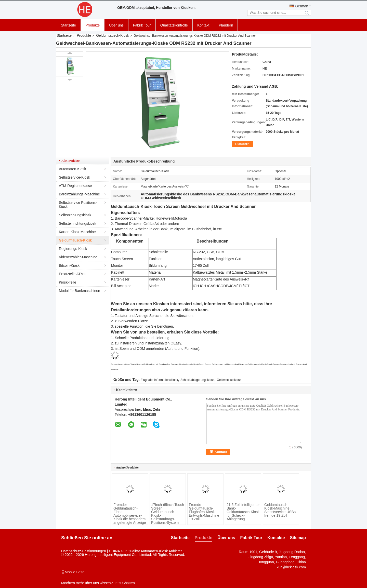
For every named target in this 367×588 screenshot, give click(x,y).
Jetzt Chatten (124, 583)
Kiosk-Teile (68, 282)
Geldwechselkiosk (229, 380)
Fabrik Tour (142, 25)
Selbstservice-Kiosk (74, 177)
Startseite (68, 25)
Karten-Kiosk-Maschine (77, 232)
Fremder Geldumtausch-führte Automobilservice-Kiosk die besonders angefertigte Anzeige (130, 514)
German (302, 6)
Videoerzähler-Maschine (78, 257)
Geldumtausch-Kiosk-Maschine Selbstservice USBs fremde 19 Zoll (280, 510)
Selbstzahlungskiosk (75, 215)
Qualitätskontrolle (174, 25)
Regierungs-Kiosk (73, 249)
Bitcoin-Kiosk (69, 265)
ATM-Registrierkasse (75, 186)
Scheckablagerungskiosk (197, 380)
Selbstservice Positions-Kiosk (78, 205)
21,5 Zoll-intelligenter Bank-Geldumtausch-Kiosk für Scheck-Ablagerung (243, 512)
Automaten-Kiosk (73, 169)
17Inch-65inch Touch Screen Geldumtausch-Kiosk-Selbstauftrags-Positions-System (168, 514)
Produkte (93, 25)
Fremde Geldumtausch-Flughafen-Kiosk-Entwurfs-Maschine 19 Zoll (204, 512)
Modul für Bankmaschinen (80, 291)
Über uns (116, 25)
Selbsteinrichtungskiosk (77, 223)
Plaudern (226, 25)
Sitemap (298, 538)
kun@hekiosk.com (291, 567)
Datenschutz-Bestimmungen (84, 551)
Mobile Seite (73, 572)
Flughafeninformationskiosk (159, 380)
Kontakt (203, 25)
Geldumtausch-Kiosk (113, 35)
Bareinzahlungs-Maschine (79, 194)
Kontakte (276, 538)
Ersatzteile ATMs (72, 274)
